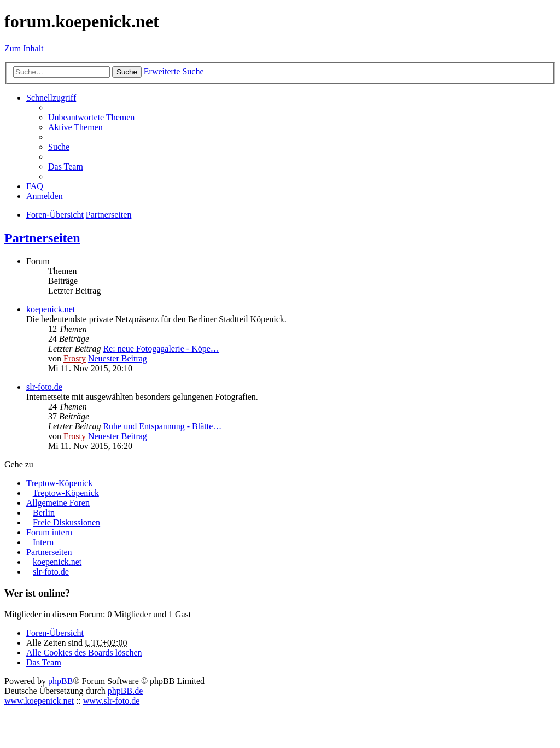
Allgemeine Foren (58, 503)
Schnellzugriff (51, 98)
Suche (127, 72)
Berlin (44, 513)
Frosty (75, 358)
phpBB (60, 681)
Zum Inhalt (24, 48)
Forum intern (49, 532)
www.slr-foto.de (112, 701)
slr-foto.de (44, 387)
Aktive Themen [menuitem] (75, 127)
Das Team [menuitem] (66, 166)
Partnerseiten (42, 238)
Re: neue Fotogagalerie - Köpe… (161, 349)
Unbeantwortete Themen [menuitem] (91, 117)
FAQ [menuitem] (35, 186)
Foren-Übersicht (55, 633)
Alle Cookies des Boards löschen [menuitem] (84, 653)
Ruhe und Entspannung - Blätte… (162, 426)
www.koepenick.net (39, 701)
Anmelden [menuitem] (45, 196)
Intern (43, 542)
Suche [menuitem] (59, 147)
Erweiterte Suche (174, 71)
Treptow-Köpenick (59, 483)
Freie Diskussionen (66, 522)
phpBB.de (125, 691)
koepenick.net (51, 309)
